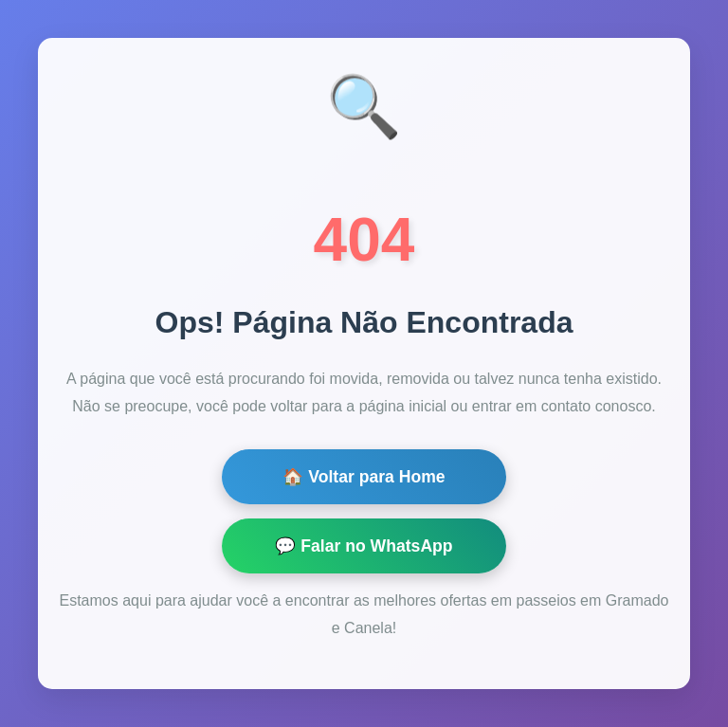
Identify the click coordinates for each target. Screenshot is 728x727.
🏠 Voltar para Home (364, 477)
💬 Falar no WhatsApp (364, 546)
